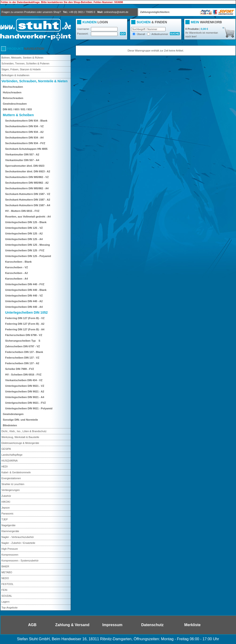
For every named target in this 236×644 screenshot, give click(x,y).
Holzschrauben (12, 92)
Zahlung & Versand (72, 625)
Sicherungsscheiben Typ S (24, 341)
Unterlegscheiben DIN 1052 (26, 312)
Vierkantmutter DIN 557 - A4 (22, 160)
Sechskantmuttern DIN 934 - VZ (24, 126)
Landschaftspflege (12, 455)
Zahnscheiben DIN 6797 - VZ (22, 346)
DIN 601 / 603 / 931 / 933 (17, 109)
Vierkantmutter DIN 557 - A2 (22, 154)
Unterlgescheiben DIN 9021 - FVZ (25, 403)
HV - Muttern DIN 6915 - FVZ (22, 211)
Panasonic (7, 514)
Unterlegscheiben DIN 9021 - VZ (25, 386)
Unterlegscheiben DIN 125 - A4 (24, 239)
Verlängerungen (11, 490)
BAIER (5, 566)
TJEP (5, 519)
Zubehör (6, 496)
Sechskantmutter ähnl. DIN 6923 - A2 (28, 171)
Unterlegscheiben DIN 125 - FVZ (25, 250)
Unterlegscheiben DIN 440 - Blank (26, 290)
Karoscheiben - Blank (18, 262)
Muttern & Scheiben (18, 115)
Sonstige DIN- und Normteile (20, 420)
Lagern (5, 602)
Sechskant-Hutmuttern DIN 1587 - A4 (28, 205)
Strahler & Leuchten (13, 484)
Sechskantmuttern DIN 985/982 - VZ (27, 177)
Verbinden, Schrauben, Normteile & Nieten (35, 81)
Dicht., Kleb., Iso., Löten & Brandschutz (24, 431)
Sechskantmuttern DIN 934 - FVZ (25, 143)
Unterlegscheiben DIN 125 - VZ (24, 228)
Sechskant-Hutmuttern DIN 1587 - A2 (28, 200)
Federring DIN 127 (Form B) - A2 (25, 324)
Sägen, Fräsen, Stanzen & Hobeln (21, 69)
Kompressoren (10, 555)
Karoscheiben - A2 (16, 273)
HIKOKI (6, 502)
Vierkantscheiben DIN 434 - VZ (24, 380)
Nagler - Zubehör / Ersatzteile (18, 543)
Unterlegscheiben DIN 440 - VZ (24, 296)
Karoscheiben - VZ (17, 267)
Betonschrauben (13, 98)
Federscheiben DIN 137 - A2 (22, 363)
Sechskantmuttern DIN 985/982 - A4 (27, 188)
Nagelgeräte (8, 525)
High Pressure (10, 549)
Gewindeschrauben (15, 104)
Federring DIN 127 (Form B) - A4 (25, 329)
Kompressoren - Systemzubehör (20, 561)
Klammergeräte (10, 531)
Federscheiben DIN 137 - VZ (22, 358)
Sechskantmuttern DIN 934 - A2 (24, 132)
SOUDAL (7, 596)
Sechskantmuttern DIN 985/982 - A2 (27, 183)
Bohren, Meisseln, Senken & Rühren (22, 58)
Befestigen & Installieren (15, 75)
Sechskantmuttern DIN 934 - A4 (24, 138)
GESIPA (6, 449)
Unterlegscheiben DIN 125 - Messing (28, 245)
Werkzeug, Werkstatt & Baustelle (20, 437)
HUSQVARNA (10, 461)
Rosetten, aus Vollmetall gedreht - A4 (28, 217)
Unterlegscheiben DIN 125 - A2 (24, 233)
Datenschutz (152, 625)
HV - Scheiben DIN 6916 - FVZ (23, 375)
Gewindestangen (13, 414)
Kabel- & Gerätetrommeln (16, 472)
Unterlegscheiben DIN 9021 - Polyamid (29, 408)
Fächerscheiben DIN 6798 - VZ (24, 335)
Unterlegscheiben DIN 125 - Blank (26, 222)
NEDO (5, 578)
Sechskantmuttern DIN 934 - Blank (26, 121)
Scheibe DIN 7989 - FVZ (20, 369)
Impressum (112, 625)
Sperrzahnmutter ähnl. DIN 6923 (25, 166)
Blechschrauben (13, 87)
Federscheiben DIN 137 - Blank (24, 352)
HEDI (4, 466)
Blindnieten (10, 425)
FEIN (4, 590)
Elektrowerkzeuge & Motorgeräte (20, 443)
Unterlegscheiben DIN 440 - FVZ (25, 284)
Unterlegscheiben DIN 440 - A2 (24, 301)
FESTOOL (7, 584)
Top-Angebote (10, 608)
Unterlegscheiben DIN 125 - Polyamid (28, 256)
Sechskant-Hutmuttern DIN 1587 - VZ (28, 194)
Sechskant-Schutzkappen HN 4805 (26, 149)
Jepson (6, 508)
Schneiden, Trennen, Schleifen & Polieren (25, 63)
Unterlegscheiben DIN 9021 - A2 (25, 391)
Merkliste (192, 625)
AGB (32, 625)
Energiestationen (11, 478)
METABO (7, 572)
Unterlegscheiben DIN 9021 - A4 (25, 397)
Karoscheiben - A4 (16, 279)
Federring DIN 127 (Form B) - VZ (25, 318)
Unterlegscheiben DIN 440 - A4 (24, 307)
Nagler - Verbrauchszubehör (18, 537)
